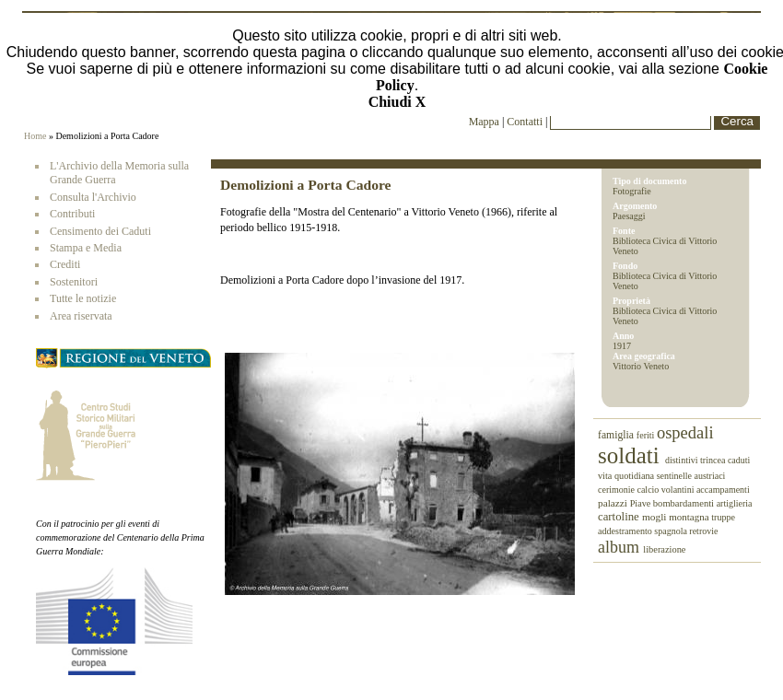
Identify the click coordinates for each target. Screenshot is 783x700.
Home (35, 136)
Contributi (72, 214)
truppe (723, 517)
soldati (631, 455)
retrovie (703, 531)
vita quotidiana (627, 476)
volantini (679, 490)
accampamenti (723, 490)
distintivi (683, 460)
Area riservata (81, 316)
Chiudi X (397, 102)
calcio (649, 490)
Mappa (484, 122)
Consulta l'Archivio (93, 197)
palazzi (614, 503)
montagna (690, 517)
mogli (655, 517)
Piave (642, 503)
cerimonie (617, 490)
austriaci (710, 476)
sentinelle (676, 476)
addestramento (626, 531)
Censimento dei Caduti (100, 231)
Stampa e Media (86, 248)
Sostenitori (74, 282)
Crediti (65, 264)
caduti (739, 460)
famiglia (617, 435)
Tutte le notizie (83, 298)
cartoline (620, 517)
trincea (714, 460)
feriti (647, 435)
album (620, 547)
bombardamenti (685, 503)
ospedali (685, 433)
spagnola (672, 531)
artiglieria (735, 503)
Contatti (526, 122)
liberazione (664, 549)
